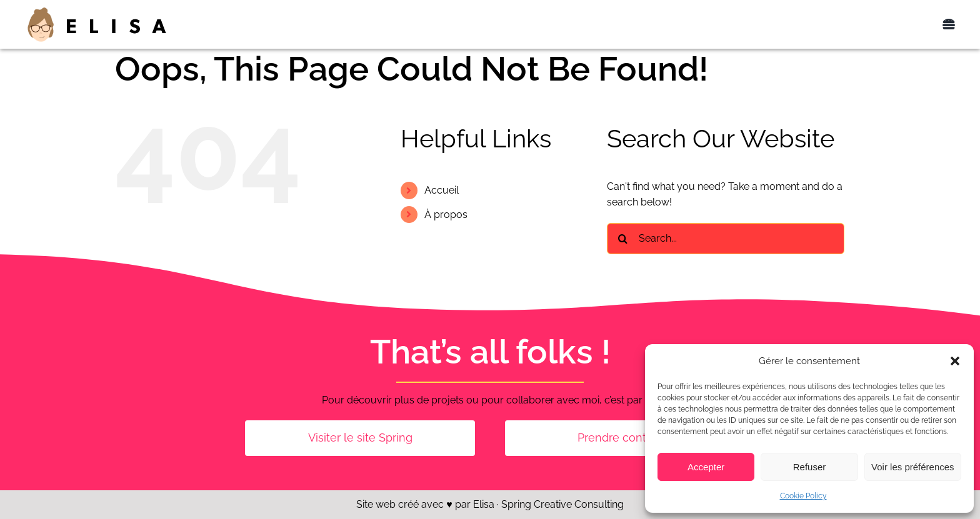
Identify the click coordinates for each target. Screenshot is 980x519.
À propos (446, 215)
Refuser (810, 467)
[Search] (622, 239)
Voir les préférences (913, 467)
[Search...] (726, 239)
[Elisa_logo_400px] (97, 10)
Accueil (442, 190)
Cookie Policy (803, 496)
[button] (955, 361)
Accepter (706, 467)
